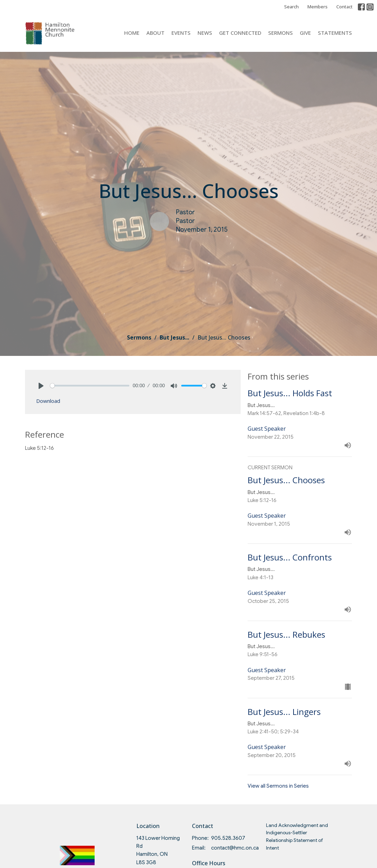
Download (48, 401)
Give (305, 33)
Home (132, 33)
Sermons (280, 33)
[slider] (90, 386)
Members (318, 7)
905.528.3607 (228, 838)
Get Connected (240, 33)
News (205, 33)
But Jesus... (174, 337)
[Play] (41, 386)
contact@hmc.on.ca (235, 848)
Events (181, 33)
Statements (335, 33)
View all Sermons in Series (278, 786)
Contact (344, 7)
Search (291, 7)
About (155, 33)
